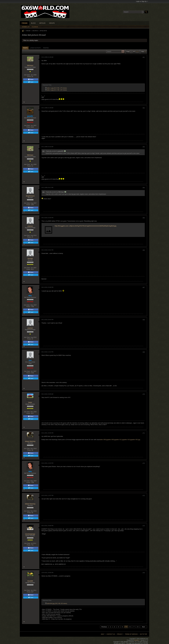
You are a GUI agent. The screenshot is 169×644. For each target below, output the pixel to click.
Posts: (29, 76)
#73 (144, 496)
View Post (65, 151)
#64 (144, 188)
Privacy (120, 634)
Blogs (33, 23)
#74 (144, 526)
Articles (42, 23)
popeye (30, 226)
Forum (28, 31)
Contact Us (111, 634)
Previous (104, 627)
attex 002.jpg (136, 440)
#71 (144, 433)
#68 (144, 320)
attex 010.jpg (128, 440)
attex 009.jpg (112, 440)
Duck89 (30, 581)
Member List (26, 27)
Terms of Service (131, 634)
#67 (144, 287)
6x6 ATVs (35, 31)
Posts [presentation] (25, 48)
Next (143, 627)
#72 (144, 463)
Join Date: (27, 75)
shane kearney (30, 441)
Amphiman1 (30, 196)
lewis (30, 402)
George (30, 258)
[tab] (25, 48)
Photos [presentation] (46, 48)
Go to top (143, 634)
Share (31, 79)
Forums (25, 23)
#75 (144, 573)
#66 (144, 250)
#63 (144, 147)
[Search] (134, 12)
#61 (144, 57)
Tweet (31, 82)
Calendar (35, 27)
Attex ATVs (43, 31)
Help (103, 634)
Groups (52, 23)
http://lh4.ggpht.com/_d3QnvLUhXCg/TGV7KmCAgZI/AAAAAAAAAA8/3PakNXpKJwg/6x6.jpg (85, 226)
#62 (144, 108)
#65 (144, 218)
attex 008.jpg (104, 440)
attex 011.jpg (120, 440)
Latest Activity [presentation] (35, 48)
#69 (144, 352)
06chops (30, 66)
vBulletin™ (137, 640)
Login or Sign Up (142, 1)
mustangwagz (30, 534)
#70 (144, 394)
